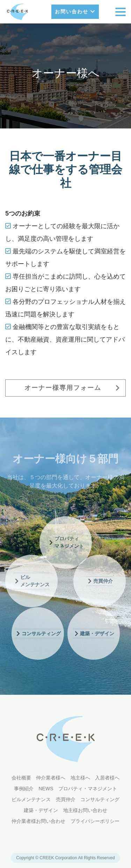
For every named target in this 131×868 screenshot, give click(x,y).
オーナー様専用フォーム (72, 388)
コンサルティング (100, 799)
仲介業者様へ (51, 778)
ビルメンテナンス (31, 799)
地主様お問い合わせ (85, 810)
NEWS (46, 789)
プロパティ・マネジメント (88, 789)
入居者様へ (107, 778)
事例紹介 (24, 789)
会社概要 (21, 778)
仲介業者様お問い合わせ (38, 821)
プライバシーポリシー (95, 821)
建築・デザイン (41, 810)
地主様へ (80, 778)
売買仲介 (66, 799)
